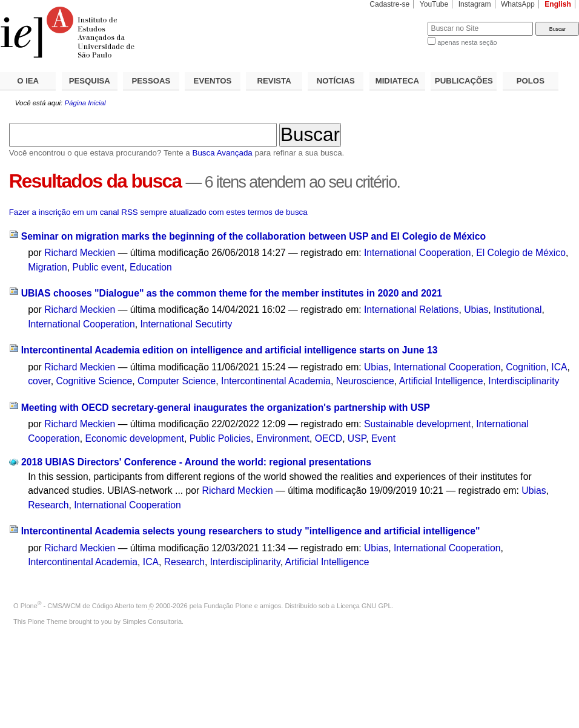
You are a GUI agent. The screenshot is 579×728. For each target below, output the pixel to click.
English (558, 4)
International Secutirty (186, 324)
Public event (99, 267)
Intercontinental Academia (276, 381)
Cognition (526, 367)
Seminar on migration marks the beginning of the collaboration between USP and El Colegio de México (253, 236)
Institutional (518, 310)
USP (357, 438)
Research (48, 505)
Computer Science (177, 381)
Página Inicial (85, 103)
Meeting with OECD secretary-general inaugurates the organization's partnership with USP (226, 408)
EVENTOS (213, 81)
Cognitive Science (94, 381)
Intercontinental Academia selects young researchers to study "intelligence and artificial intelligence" (251, 531)
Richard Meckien (80, 253)
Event (383, 438)
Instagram (475, 4)
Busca (398, 21)
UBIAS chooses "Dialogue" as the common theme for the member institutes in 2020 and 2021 (232, 293)
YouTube (434, 4)
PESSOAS (151, 81)
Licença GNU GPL (364, 606)
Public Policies (220, 438)
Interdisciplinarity (524, 381)
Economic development (135, 438)
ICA (559, 367)
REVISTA (274, 81)
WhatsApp (518, 4)
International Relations (411, 310)
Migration (48, 267)
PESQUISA (90, 81)
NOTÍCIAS (336, 81)
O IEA (28, 81)
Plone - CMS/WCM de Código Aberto (78, 606)
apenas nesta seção (467, 42)
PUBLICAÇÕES (464, 81)
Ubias (476, 310)
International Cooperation (418, 253)
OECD (329, 438)
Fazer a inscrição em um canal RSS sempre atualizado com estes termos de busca (158, 212)
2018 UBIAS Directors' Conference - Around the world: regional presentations (196, 462)
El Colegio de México (521, 253)
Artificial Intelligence (441, 381)
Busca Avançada (222, 153)
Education (151, 267)
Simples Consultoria (152, 621)
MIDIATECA (397, 81)
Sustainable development (418, 424)
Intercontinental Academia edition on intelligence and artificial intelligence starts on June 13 (230, 350)
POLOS (531, 81)
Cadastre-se (389, 4)
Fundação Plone (228, 606)
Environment (283, 438)
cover (39, 381)
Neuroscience (365, 381)
